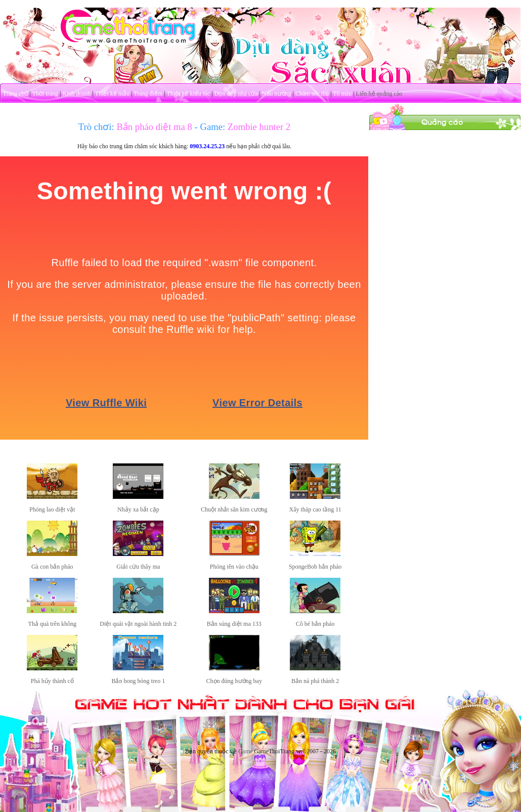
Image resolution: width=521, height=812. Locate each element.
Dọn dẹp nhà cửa (236, 94)
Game (246, 751)
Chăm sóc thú (312, 94)
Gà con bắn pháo (52, 567)
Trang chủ (16, 94)
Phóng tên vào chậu (234, 567)
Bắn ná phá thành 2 (315, 681)
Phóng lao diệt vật (52, 509)
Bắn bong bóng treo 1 (138, 681)
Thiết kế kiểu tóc (188, 94)
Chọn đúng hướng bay (234, 681)
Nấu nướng (277, 94)
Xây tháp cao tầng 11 (315, 509)
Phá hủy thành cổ (52, 681)
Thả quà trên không (52, 624)
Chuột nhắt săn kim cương (234, 509)
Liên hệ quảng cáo (379, 94)
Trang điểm (148, 94)
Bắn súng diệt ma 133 (234, 624)
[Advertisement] (445, 194)
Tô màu (342, 94)
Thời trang (45, 94)
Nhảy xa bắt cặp (138, 509)
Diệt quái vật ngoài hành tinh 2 (138, 624)
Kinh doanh (76, 94)
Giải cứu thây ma (138, 567)
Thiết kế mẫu (112, 94)
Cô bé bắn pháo (315, 624)
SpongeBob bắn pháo (315, 567)
